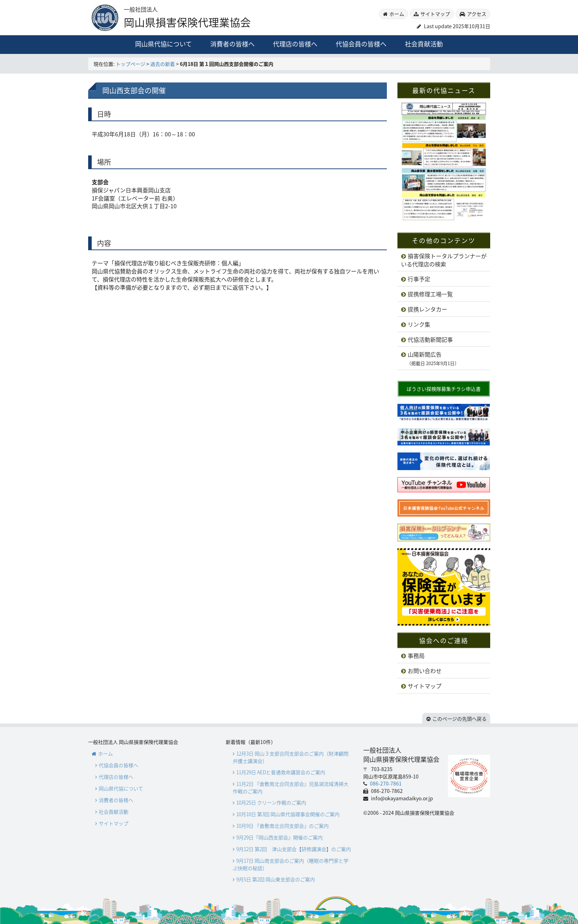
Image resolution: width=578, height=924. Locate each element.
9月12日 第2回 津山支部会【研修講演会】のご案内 (294, 849)
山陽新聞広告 (430, 358)
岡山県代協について (163, 44)
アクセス (477, 14)
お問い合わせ (425, 671)
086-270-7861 (385, 783)
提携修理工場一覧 (430, 294)
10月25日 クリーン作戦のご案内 (271, 802)
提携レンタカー (427, 309)
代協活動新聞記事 (430, 339)
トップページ (130, 64)
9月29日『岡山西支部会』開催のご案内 (279, 837)
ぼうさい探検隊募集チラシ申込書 (444, 389)
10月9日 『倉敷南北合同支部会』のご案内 (282, 826)
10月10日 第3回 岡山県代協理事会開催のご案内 (288, 814)
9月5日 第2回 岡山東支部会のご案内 (276, 879)
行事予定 (419, 279)
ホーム (397, 14)
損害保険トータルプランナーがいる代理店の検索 (444, 260)
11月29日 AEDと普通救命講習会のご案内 (281, 772)
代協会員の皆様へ (361, 44)
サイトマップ (435, 14)
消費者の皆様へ (232, 44)
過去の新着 (163, 64)
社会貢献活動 (424, 44)
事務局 (416, 655)
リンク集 (419, 324)
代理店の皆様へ (295, 44)
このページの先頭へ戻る (460, 719)
